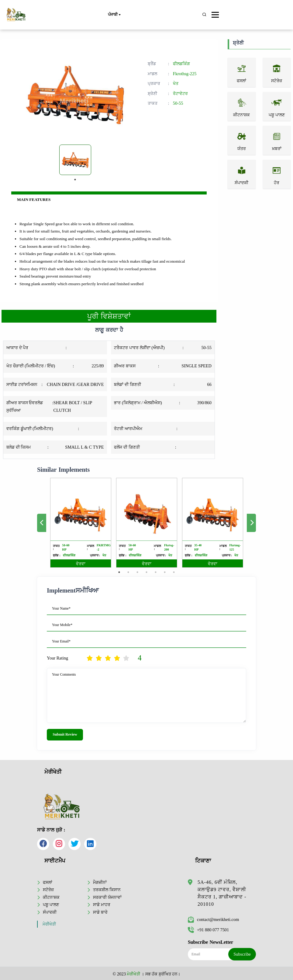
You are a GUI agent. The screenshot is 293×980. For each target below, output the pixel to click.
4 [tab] (146, 572)
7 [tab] (174, 572)
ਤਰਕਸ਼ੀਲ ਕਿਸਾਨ (107, 890)
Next (251, 523)
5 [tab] (156, 572)
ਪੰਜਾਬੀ (114, 15)
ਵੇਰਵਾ (81, 564)
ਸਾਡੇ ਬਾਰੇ (100, 912)
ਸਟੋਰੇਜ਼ (48, 890)
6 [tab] (165, 572)
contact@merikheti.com (213, 919)
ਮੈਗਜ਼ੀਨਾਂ (100, 882)
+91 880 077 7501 (208, 930)
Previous (42, 523)
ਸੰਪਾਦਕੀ (50, 912)
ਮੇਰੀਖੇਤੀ (49, 924)
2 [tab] (128, 572)
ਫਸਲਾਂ (48, 882)
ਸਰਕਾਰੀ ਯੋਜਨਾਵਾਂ (107, 897)
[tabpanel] (75, 160)
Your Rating (57, 658)
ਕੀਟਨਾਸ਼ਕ (51, 897)
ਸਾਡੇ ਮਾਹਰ (102, 905)
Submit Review (65, 734)
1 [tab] (75, 180)
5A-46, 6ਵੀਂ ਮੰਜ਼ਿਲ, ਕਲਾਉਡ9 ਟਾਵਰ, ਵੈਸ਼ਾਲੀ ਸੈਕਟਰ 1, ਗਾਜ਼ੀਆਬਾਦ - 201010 (222, 893)
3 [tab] (137, 572)
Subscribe (242, 954)
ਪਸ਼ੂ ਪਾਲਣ (51, 905)
